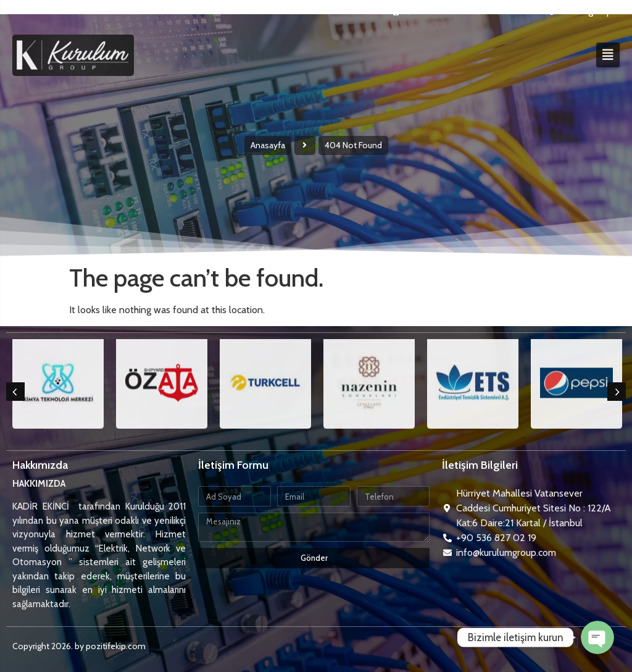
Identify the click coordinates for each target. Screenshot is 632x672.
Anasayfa (268, 145)
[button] (15, 392)
